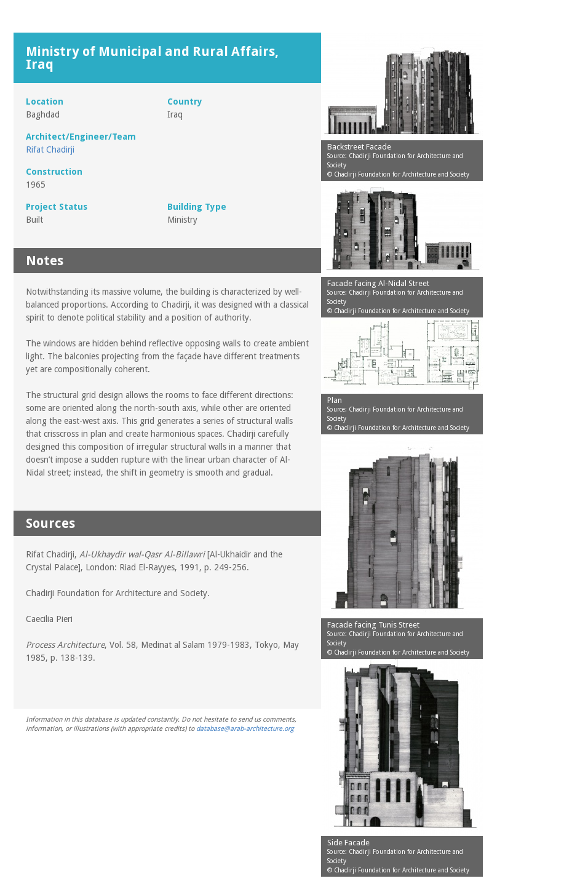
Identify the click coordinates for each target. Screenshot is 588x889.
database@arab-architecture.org (245, 729)
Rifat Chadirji (50, 149)
